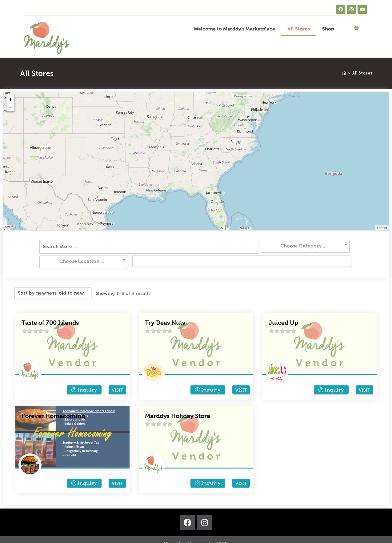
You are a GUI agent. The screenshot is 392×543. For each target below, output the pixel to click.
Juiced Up (283, 308)
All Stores (299, 29)
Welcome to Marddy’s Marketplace (234, 29)
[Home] (344, 73)
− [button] (11, 107)
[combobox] (148, 246)
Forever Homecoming (53, 402)
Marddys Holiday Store (178, 402)
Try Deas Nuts (165, 308)
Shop (328, 29)
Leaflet (382, 228)
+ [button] (11, 99)
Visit (117, 375)
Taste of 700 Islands (50, 308)
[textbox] (148, 246)
